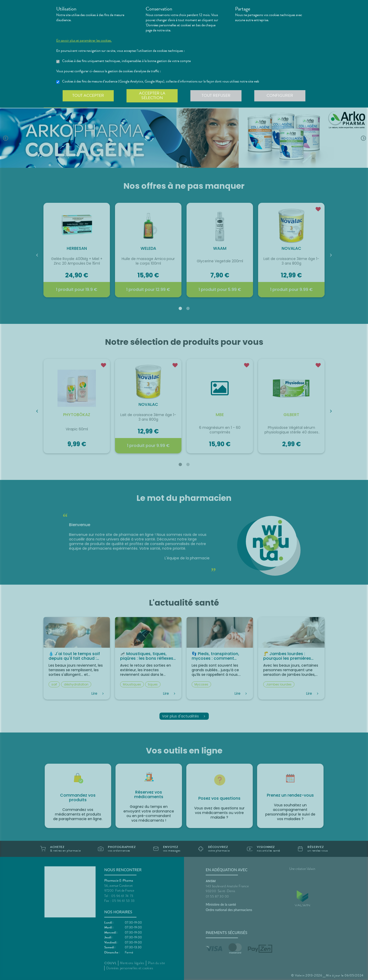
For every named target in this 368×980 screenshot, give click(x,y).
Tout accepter (88, 96)
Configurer (280, 96)
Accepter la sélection (152, 96)
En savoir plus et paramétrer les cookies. (84, 41)
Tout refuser (216, 96)
